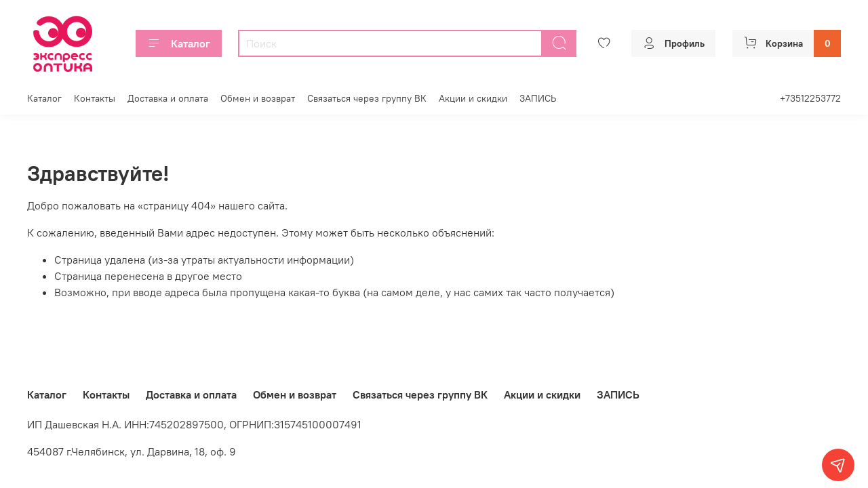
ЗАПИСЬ (538, 98)
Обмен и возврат (258, 98)
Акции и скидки (473, 98)
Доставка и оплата (168, 98)
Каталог (179, 43)
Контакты (95, 98)
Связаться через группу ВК (367, 98)
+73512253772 (810, 98)
